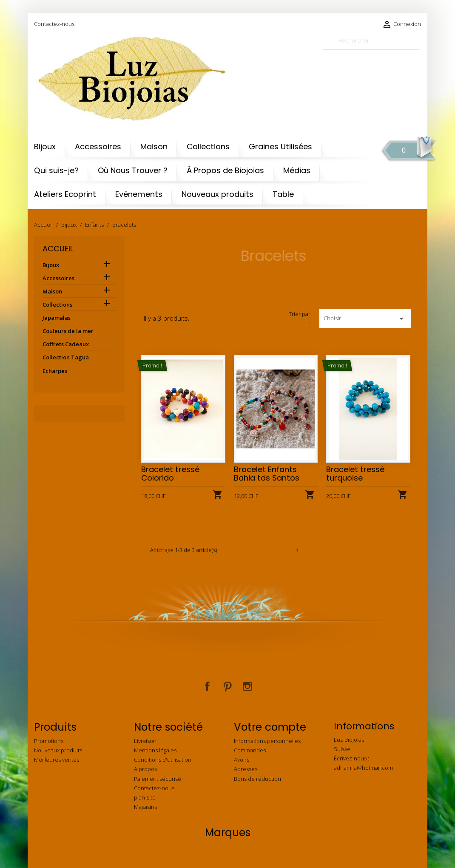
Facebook (208, 686)
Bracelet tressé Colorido (170, 474)
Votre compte (270, 727)
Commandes (250, 750)
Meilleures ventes (57, 760)
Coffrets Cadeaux (66, 344)
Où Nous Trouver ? (133, 170)
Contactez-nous (54, 24)
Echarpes (55, 371)
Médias (297, 170)
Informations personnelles (267, 741)
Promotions (49, 741)
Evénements (139, 194)
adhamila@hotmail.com (363, 768)
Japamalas (57, 318)
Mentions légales (155, 750)
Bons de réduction (257, 779)
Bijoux (45, 147)
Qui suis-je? (56, 170)
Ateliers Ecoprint (65, 194)
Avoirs (242, 760)
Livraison (145, 741)
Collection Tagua (66, 357)
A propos (145, 769)
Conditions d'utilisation (163, 760)
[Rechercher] (371, 41)
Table (283, 194)
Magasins (145, 807)
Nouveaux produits (218, 194)
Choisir (365, 319)
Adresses (246, 769)
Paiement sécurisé (158, 779)
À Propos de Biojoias (225, 170)
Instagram (247, 686)
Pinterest (227, 686)
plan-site (145, 797)
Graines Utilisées (280, 147)
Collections (208, 147)
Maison (154, 147)
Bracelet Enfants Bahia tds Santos (267, 474)
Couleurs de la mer (68, 331)
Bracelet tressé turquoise (355, 474)
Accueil (58, 249)
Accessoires (98, 147)
